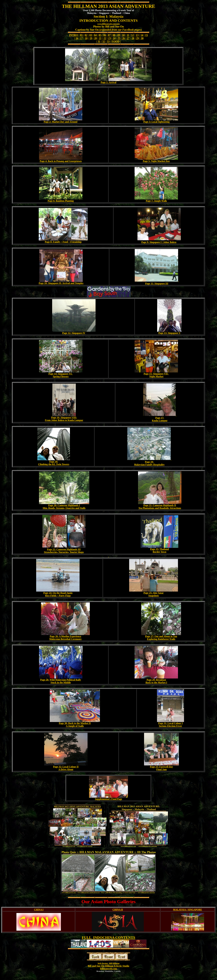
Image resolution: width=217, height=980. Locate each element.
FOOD (115, 41)
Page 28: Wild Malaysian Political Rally (61, 680)
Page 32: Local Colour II (66, 767)
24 (114, 38)
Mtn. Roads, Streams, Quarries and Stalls (64, 508)
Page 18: (54, 462)
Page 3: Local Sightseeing (157, 122)
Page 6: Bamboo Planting (61, 201)
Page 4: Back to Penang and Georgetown (61, 161)
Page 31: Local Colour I (170, 723)
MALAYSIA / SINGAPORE (187, 910)
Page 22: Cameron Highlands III (64, 549)
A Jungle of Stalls (75, 726)
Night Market (156, 376)
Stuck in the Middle (61, 682)
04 (95, 35)
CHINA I (39, 910)
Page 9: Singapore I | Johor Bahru (159, 242)
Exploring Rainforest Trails (161, 639)
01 (81, 35)
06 (105, 35)
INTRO (74, 35)
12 (132, 35)
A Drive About (66, 769)
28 (133, 38)
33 (108, 41)
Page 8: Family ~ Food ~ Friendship (63, 242)
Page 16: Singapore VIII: (64, 417)
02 (86, 35)
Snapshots (153, 596)
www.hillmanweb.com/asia (108, 24)
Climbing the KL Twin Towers (54, 464)
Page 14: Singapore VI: (61, 374)
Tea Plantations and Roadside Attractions (160, 508)
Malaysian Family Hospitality (149, 465)
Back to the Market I (156, 682)
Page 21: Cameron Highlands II (160, 505)
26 (123, 38)
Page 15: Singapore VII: (156, 374)
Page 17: (160, 418)
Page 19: (149, 462)
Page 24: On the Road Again (58, 593)
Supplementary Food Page (108, 799)
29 (137, 38)
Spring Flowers (61, 376)
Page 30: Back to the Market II (75, 723)
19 (91, 38)
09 (119, 35)
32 (104, 41)
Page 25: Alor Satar (153, 593)
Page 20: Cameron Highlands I (64, 505)
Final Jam (161, 769)
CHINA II (118, 910)
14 (142, 35)
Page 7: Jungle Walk (156, 201)
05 (100, 35)
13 (137, 35)
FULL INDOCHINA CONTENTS (108, 937)
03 (91, 35)
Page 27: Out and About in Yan (161, 636)
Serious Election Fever (170, 726)
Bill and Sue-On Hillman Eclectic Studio (108, 966)
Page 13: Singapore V (169, 333)
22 (105, 38)
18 (86, 38)
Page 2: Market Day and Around (61, 122)
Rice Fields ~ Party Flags (58, 596)
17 (82, 38)
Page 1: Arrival (108, 82)
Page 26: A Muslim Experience (65, 636)
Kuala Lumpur (160, 421)
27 (128, 38)
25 (119, 38)
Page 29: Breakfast (156, 680)
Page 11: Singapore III (157, 283)
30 (142, 38)
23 (109, 38)
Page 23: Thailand (159, 549)
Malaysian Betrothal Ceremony (65, 639)
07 (109, 35)
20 (96, 38)
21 (100, 38)
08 (114, 35)
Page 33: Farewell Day (161, 767)
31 (99, 41)
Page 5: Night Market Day (156, 161)
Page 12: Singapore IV (74, 333)
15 (146, 35)
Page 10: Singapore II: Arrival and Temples (61, 283)
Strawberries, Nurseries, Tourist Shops (64, 552)
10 (123, 35)
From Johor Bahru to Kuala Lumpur (64, 420)
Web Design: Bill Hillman (108, 963)
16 (77, 38)
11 (128, 35)
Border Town (159, 552)
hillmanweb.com (108, 969)
